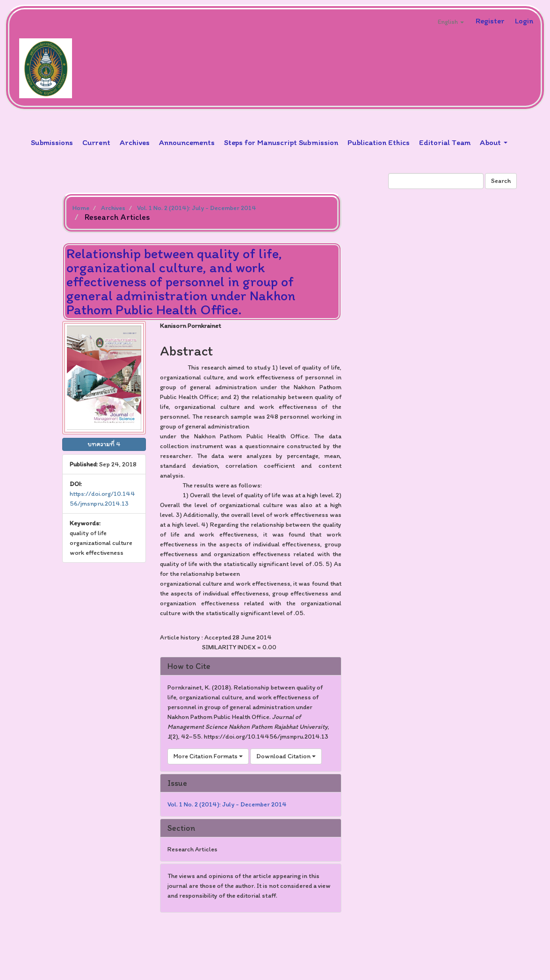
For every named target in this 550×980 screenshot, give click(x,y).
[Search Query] (436, 181)
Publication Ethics (379, 142)
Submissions (52, 142)
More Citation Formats (208, 756)
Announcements (187, 142)
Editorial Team (445, 142)
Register (490, 21)
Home (81, 208)
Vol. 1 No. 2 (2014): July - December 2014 (197, 208)
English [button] (451, 22)
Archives (135, 142)
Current (96, 142)
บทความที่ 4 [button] (104, 444)
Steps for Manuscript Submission (281, 142)
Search (501, 181)
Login (524, 21)
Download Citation (286, 756)
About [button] (494, 142)
